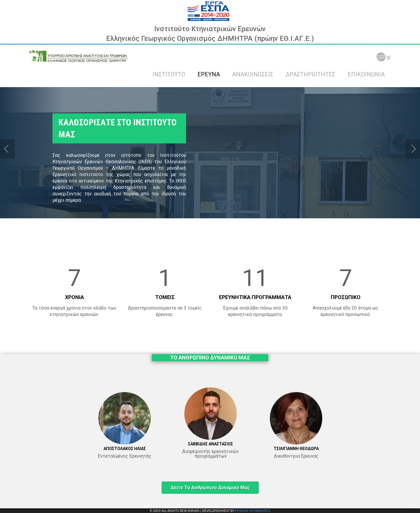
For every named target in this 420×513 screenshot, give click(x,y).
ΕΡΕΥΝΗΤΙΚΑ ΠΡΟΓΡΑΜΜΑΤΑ (255, 297)
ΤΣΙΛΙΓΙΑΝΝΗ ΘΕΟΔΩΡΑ (296, 449)
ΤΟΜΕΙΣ (165, 297)
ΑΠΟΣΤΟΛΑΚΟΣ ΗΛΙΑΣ (125, 449)
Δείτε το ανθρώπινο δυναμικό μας (210, 487)
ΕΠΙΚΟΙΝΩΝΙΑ (366, 74)
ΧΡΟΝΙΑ (75, 297)
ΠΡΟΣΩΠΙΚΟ (346, 297)
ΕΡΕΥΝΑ (209, 74)
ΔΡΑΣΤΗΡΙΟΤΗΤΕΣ (310, 74)
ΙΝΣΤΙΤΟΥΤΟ (169, 74)
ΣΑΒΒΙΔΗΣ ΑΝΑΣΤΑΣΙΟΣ (211, 444)
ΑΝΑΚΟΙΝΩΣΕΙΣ (253, 74)
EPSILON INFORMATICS (253, 511)
